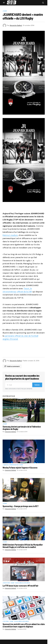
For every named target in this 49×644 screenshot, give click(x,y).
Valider (37, 385)
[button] (4, 3)
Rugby (5, 11)
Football (6, 622)
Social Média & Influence (22, 583)
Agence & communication (11, 465)
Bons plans (7, 583)
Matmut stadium (10, 235)
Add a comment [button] (13, 366)
